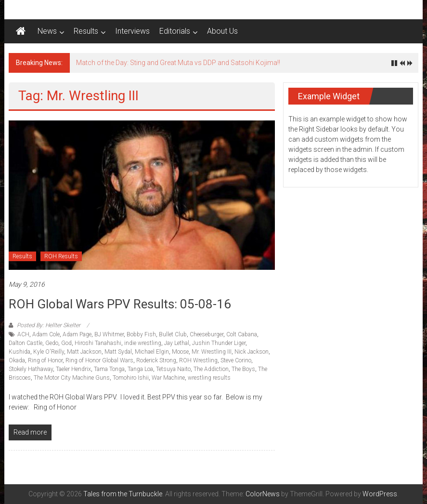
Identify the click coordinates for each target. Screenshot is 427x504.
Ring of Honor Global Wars (99, 360)
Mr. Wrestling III (212, 352)
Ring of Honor (45, 360)
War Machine (168, 378)
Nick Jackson (252, 352)
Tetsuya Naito (173, 369)
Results (86, 31)
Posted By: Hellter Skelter (49, 325)
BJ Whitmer (109, 334)
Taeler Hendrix (73, 369)
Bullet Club (173, 334)
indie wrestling (143, 343)
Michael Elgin (152, 352)
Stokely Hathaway (31, 369)
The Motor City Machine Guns (72, 378)
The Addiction (211, 369)
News (47, 31)
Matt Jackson (84, 352)
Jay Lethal (177, 343)
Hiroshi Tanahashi (98, 343)
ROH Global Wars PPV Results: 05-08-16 (120, 304)
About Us (222, 31)
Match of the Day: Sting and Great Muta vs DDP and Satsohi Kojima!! (178, 63)
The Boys (243, 369)
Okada (17, 360)
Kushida (19, 352)
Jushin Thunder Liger (219, 343)
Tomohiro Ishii (131, 378)
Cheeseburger (207, 334)
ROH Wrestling (198, 360)
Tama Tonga (109, 369)
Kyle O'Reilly (49, 352)
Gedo (52, 343)
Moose (180, 352)
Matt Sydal (118, 352)
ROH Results (61, 256)
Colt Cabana (242, 334)
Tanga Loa (140, 369)
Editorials (175, 31)
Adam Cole (46, 334)
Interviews (132, 31)
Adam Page (77, 334)
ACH (23, 334)
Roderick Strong (156, 360)
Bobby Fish (141, 334)
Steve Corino (236, 360)
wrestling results (209, 378)
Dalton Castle (26, 343)
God (66, 343)
